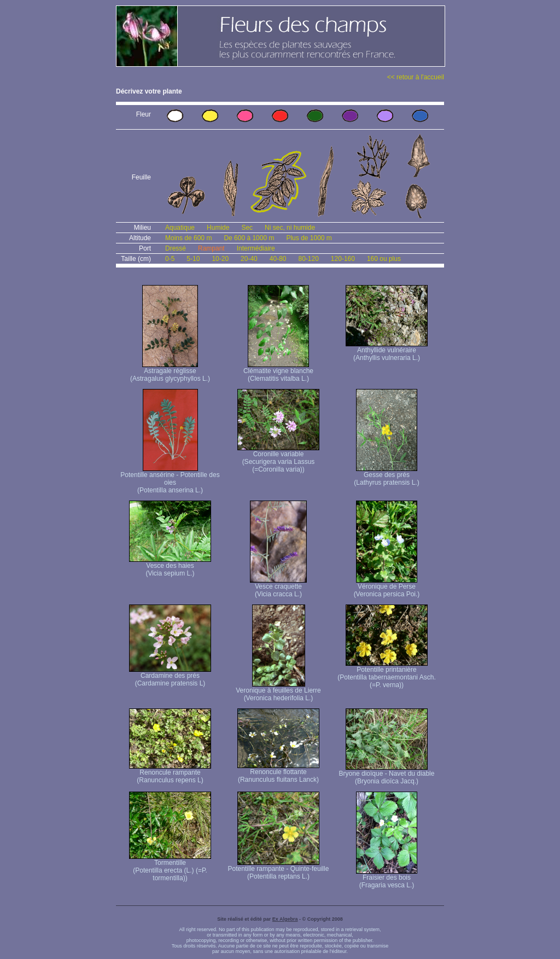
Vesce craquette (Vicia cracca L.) (278, 587)
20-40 (249, 259)
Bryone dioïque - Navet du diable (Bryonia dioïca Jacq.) (387, 774)
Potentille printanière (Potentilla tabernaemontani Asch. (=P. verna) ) (386, 674)
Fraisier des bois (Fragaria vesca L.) (387, 878)
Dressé (176, 248)
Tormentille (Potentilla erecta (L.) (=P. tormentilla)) (170, 867)
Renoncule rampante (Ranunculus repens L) (170, 773)
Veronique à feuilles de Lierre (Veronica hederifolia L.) (278, 691)
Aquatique (180, 228)
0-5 (170, 259)
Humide (218, 228)
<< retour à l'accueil (416, 77)
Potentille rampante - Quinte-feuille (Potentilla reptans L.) (279, 870)
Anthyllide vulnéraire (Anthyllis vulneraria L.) (387, 351)
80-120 (308, 259)
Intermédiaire (256, 248)
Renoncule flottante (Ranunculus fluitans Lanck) (278, 773)
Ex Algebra (285, 919)
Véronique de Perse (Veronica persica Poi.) (387, 587)
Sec (247, 228)
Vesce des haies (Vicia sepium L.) (170, 566)
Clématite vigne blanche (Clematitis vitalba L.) (278, 372)
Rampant (211, 248)
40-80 (278, 259)
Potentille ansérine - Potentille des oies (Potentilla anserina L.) (170, 479)
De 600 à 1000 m (249, 238)
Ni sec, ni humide (290, 228)
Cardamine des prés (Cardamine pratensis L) (170, 676)
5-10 (193, 259)
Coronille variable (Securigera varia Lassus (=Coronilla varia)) (278, 459)
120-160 (343, 259)
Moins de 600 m (188, 238)
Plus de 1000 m (309, 238)
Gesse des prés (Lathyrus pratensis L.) (386, 476)
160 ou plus (384, 259)
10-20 (220, 259)
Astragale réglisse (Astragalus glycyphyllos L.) (170, 372)
